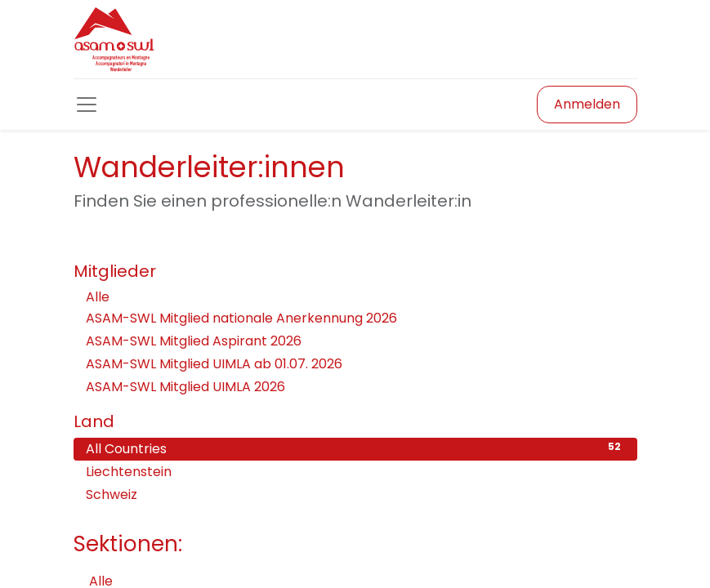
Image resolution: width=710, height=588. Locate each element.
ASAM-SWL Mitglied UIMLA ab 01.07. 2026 (214, 364)
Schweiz (355, 494)
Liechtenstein (355, 472)
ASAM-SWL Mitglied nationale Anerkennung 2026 (241, 318)
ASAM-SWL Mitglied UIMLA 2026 (185, 387)
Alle (98, 297)
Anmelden (587, 104)
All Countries (355, 449)
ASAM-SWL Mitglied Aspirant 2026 (194, 341)
